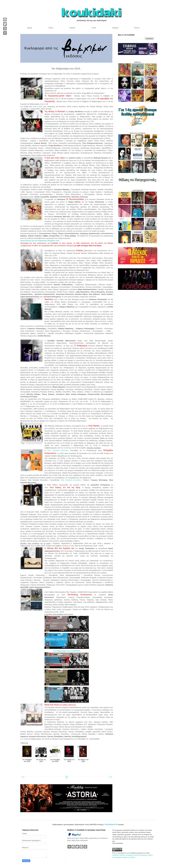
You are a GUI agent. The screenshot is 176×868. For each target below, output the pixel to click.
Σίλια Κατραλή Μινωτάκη (58, 450)
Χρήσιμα (115, 28)
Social (94, 28)
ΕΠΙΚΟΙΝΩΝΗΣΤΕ (111, 824)
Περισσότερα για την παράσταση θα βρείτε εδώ (40, 241)
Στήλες (51, 28)
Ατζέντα (137, 28)
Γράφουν (72, 28)
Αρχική (29, 28)
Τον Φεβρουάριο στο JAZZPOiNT (67, 651)
